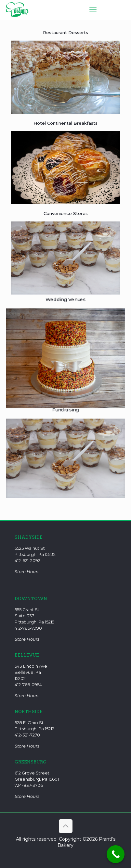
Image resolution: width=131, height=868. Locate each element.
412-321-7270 (27, 735)
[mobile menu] (93, 10)
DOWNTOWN (31, 599)
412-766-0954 (28, 685)
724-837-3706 (29, 785)
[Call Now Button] (116, 854)
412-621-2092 (27, 560)
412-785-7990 (28, 628)
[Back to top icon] (66, 826)
